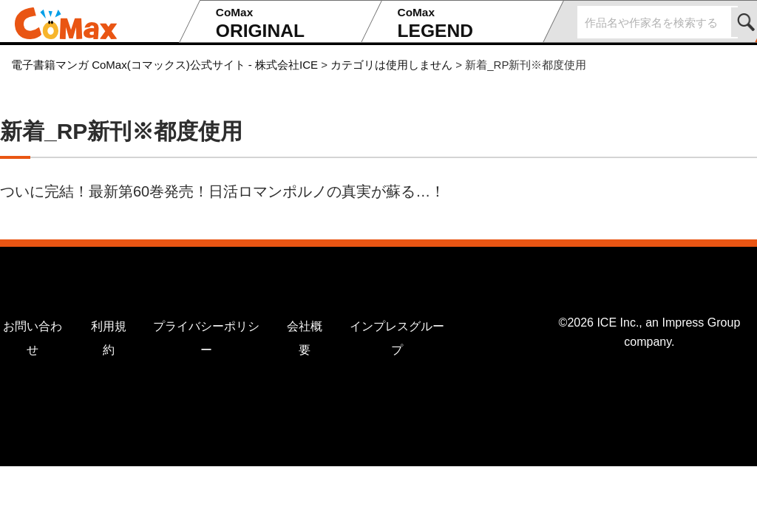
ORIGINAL (284, 23)
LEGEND (466, 23)
